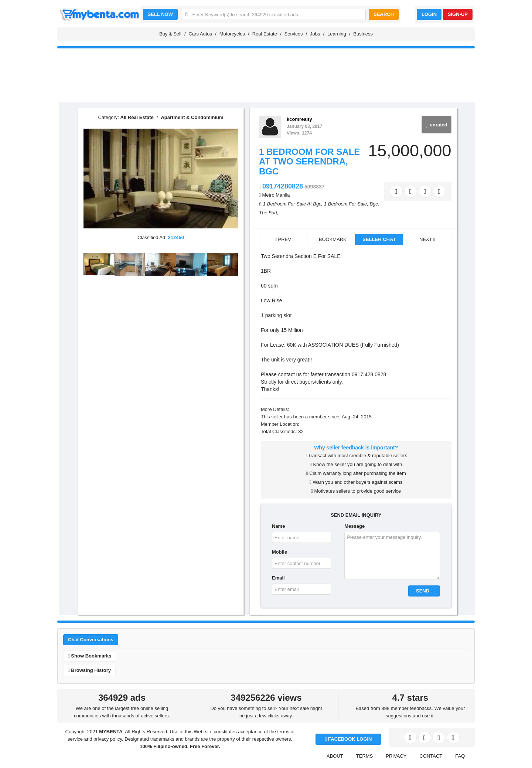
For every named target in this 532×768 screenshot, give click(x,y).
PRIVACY (396, 756)
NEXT (427, 239)
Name (278, 526)
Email (278, 578)
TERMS (365, 756)
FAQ (460, 756)
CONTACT (431, 756)
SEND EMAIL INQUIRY (356, 515)
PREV (283, 239)
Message (354, 526)
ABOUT (335, 756)
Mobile (279, 552)
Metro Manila (276, 195)
